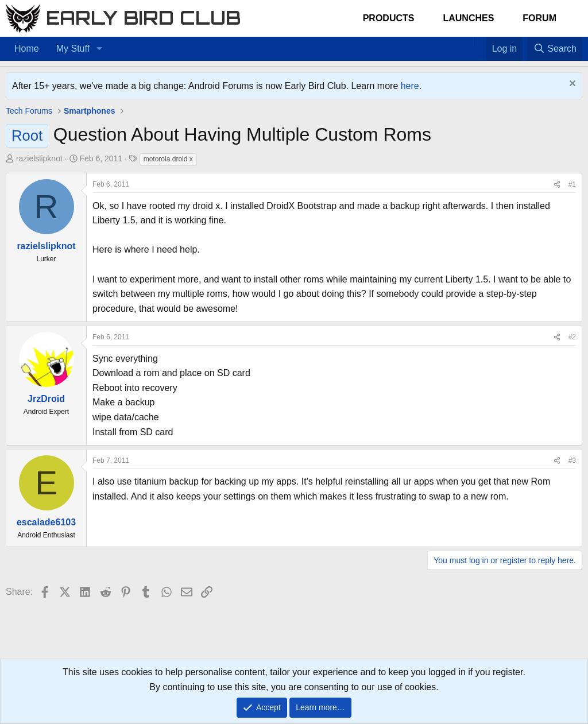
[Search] (555, 49)
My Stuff (73, 49)
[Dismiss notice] (571, 85)
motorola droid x (168, 159)
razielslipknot (39, 158)
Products (389, 18)
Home (27, 49)
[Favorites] (480, 41)
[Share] (557, 185)
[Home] (469, 41)
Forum (539, 18)
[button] (99, 49)
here (410, 86)
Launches (468, 18)
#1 (572, 184)
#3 (572, 460)
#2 (572, 337)
